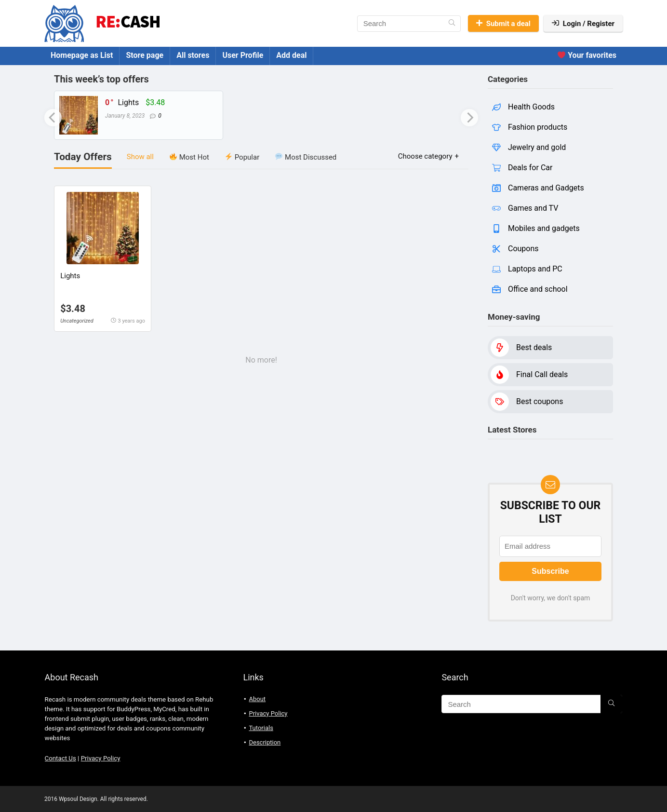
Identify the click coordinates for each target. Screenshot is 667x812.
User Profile (243, 55)
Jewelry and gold (537, 147)
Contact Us (60, 758)
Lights (128, 102)
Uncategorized (77, 321)
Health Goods (531, 107)
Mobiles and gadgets (544, 228)
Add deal (291, 55)
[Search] (452, 24)
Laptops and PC (535, 269)
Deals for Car (530, 168)
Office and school (538, 289)
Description (265, 742)
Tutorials (261, 728)
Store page (145, 55)
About (257, 699)
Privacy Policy (101, 758)
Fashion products (538, 127)
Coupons (523, 249)
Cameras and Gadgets (546, 188)
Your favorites (587, 55)
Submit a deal (503, 24)
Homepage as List (82, 55)
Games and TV (533, 208)
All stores (193, 55)
